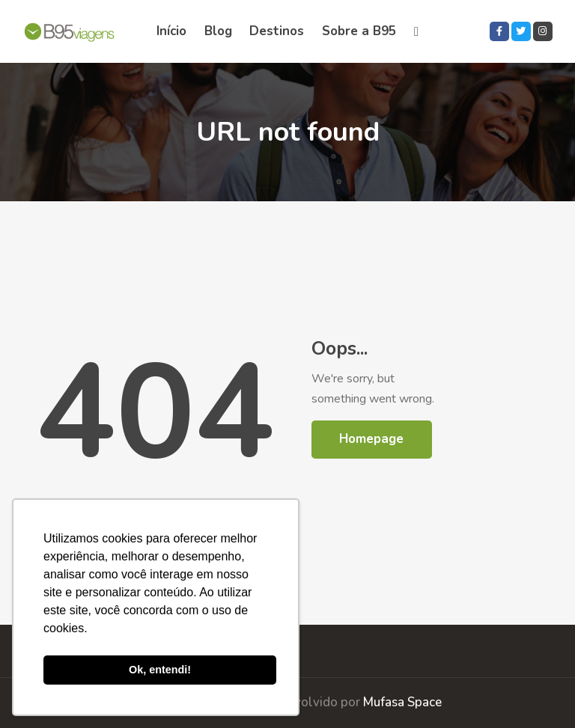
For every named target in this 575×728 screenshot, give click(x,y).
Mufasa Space (402, 702)
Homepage (371, 439)
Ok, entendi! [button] (160, 670)
